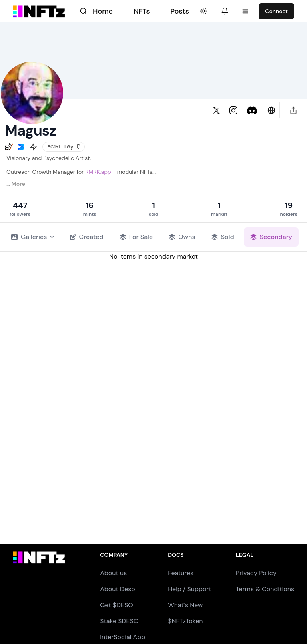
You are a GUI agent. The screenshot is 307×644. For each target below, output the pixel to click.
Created (87, 237)
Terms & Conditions (265, 589)
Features (181, 573)
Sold (223, 237)
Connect (276, 11)
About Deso (117, 589)
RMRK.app (98, 172)
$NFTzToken (185, 621)
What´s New (185, 605)
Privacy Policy (256, 573)
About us (113, 573)
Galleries (32, 237)
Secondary (271, 237)
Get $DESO (116, 605)
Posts (180, 11)
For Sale (136, 237)
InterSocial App (123, 637)
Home (103, 11)
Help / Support (190, 589)
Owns (182, 237)
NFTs (142, 11)
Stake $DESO (119, 621)
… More (16, 184)
